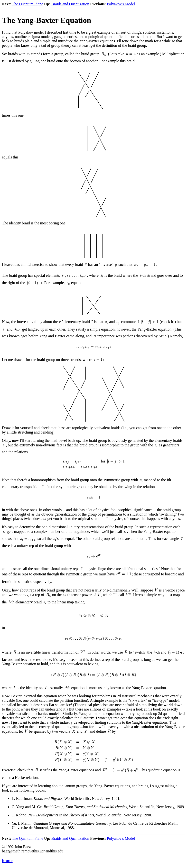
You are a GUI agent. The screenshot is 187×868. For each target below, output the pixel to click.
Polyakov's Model (121, 4)
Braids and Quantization (70, 4)
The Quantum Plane (28, 4)
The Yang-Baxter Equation (47, 20)
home (7, 861)
